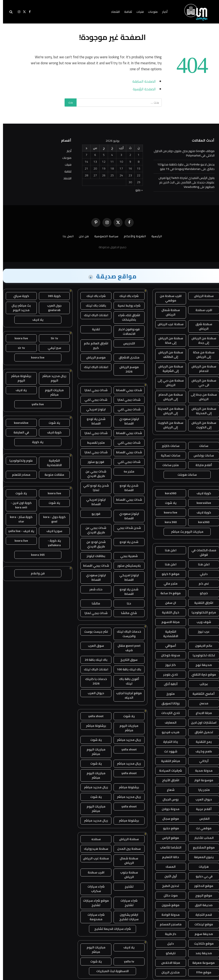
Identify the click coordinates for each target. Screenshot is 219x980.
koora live (168, 512)
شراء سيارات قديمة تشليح (110, 929)
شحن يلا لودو (126, 542)
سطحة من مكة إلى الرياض (201, 355)
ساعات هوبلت (184, 475)
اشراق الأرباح (168, 780)
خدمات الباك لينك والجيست (126, 634)
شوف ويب (201, 622)
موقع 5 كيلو (168, 574)
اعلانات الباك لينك (93, 315)
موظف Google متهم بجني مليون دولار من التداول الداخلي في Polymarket (181, 153)
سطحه (93, 839)
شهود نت (168, 751)
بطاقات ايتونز (93, 556)
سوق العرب (93, 646)
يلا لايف (126, 947)
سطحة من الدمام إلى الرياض (168, 397)
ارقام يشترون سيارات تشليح (126, 917)
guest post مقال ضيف (126, 648)
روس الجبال (168, 799)
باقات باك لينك (93, 306)
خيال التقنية (168, 612)
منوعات (150, 12)
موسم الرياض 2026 (126, 369)
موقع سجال (168, 819)
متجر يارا (201, 790)
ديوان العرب (201, 799)
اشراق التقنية (201, 603)
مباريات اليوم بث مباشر (184, 532)
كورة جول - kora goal (51, 519)
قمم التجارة (201, 915)
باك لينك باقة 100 (126, 669)
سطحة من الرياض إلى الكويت (201, 425)
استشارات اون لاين (201, 723)
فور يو (93, 514)
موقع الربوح (201, 895)
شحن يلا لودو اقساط (93, 421)
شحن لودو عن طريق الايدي (93, 544)
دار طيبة (168, 934)
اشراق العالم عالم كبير (93, 346)
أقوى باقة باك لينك (126, 681)
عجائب (201, 684)
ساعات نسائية (168, 455)
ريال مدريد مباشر (126, 740)
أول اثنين (168, 876)
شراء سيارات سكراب (93, 889)
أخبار (162, 12)
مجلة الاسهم (168, 622)
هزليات (201, 867)
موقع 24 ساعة (168, 593)
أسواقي (168, 646)
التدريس (126, 343)
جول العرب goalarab (51, 308)
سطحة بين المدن (126, 849)
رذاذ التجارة (168, 742)
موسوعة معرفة (201, 963)
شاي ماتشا (126, 613)
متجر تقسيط (93, 443)
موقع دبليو (168, 828)
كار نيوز (168, 665)
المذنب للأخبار (201, 838)
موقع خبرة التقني (201, 674)
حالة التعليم (168, 857)
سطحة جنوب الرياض (126, 875)
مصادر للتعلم (18, 475)
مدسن (201, 703)
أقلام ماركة (201, 465)
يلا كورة (35, 442)
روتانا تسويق (168, 703)
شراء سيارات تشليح (126, 903)
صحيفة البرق (201, 905)
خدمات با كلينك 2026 (93, 681)
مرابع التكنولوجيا (201, 612)
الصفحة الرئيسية (141, 89)
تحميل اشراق (201, 732)
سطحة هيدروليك (93, 849)
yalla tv (126, 961)
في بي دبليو (201, 876)
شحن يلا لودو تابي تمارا (93, 488)
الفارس (201, 819)
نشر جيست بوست (93, 632)
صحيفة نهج (201, 665)
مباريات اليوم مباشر (126, 728)
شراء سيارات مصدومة (93, 917)
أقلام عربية (201, 809)
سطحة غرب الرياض (168, 324)
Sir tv (51, 338)
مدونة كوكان (168, 655)
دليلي (201, 574)
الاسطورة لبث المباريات (109, 971)
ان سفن (168, 603)
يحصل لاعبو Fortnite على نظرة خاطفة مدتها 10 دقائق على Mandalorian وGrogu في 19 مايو (183, 167)
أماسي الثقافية (201, 694)
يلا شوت (168, 503)
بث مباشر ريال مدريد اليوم (18, 308)
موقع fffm (201, 972)
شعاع (168, 790)
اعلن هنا (168, 550)
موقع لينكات (201, 924)
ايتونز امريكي (93, 409)
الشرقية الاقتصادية (168, 634)
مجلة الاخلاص (168, 963)
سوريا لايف (51, 531)
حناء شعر (93, 589)
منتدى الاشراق (126, 357)
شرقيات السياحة (168, 771)
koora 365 (35, 555)
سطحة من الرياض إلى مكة (168, 340)
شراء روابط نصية (126, 306)
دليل (168, 943)
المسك (168, 867)
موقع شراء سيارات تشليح (93, 903)
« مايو (136, 190)
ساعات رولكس (201, 455)
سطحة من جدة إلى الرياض (201, 397)
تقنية (93, 329)
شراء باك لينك (126, 296)
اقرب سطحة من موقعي (168, 298)
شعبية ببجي (126, 556)
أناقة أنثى (168, 684)
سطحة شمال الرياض (168, 312)
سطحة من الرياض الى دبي (201, 383)
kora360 (168, 493)
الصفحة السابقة (141, 81)
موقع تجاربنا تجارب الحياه (126, 695)
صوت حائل (168, 895)
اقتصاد (112, 12)
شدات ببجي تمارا (93, 390)
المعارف (168, 723)
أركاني (201, 761)
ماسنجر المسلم (168, 924)
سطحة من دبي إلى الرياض (168, 383)
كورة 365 (51, 296)
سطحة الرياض (201, 296)
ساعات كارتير (168, 446)
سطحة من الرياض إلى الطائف (168, 355)
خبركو (201, 593)
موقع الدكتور (201, 886)
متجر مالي (168, 584)
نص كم (201, 584)
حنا (126, 603)
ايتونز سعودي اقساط (126, 421)
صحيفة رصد (201, 953)
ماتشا (93, 603)
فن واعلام (35, 573)
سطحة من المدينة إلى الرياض (168, 411)
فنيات (137, 12)
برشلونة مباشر (93, 726)
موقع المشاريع (201, 847)
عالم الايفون (201, 646)
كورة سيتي (18, 296)
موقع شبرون (168, 905)
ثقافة (125, 12)
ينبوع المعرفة (201, 857)
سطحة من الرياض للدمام (201, 369)
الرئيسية (154, 236)
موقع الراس (168, 838)
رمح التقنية (201, 742)
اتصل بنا (65, 236)
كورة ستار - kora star (18, 519)
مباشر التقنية (168, 761)
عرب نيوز (201, 632)
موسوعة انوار (201, 780)
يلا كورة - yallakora (51, 543)
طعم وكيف (201, 751)
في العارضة (18, 432)
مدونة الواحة (168, 915)
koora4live (201, 503)
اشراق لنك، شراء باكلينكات (126, 317)
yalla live (35, 404)
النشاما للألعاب (168, 847)
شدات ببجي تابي (93, 400)
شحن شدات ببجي (126, 528)
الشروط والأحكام (132, 236)
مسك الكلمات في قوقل (201, 552)
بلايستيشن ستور (126, 566)
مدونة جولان (168, 809)
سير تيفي (51, 348)
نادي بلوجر (168, 674)
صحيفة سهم (201, 934)
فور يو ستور (93, 462)
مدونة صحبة (201, 771)
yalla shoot (93, 716)
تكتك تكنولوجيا (201, 655)
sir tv (18, 348)
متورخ (168, 694)
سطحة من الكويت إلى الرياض (168, 425)
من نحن (81, 236)
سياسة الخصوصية (103, 236)
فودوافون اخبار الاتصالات (126, 331)
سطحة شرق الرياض (201, 326)
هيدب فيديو (168, 732)
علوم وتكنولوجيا (18, 461)
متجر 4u (126, 471)
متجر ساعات (168, 465)
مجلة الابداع (201, 713)
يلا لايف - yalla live (18, 531)
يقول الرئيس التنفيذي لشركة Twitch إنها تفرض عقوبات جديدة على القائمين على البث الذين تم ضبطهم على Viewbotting (183, 182)
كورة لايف (201, 493)
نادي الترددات (168, 713)
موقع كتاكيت (201, 943)
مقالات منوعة (51, 475)
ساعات (201, 446)
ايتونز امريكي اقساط (93, 502)
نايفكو (168, 953)
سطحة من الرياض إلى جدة (201, 340)
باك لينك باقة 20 (93, 660)
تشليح (126, 886)
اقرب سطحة (201, 310)
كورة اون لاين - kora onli (18, 505)
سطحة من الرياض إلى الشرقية (168, 369)
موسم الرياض (93, 357)
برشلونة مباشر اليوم (18, 378)
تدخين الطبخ (168, 886)
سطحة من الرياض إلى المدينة (201, 411)
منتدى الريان (168, 972)
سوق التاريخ (126, 660)
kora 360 (168, 522)
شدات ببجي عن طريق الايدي (93, 474)
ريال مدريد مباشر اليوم (51, 378)
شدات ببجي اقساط (126, 390)
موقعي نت (201, 828)
